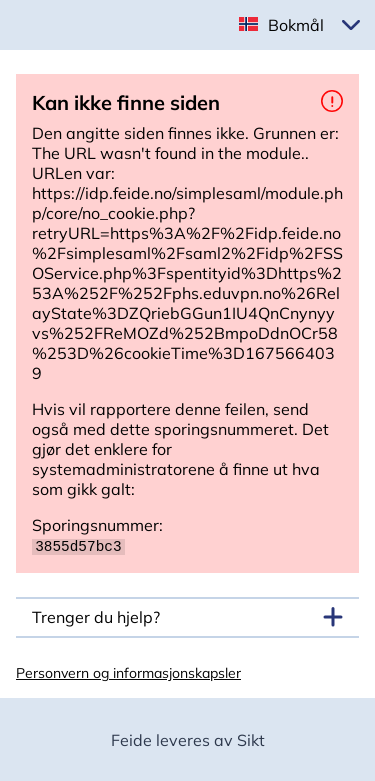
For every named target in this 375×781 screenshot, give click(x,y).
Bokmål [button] (296, 25)
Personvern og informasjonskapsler (128, 672)
